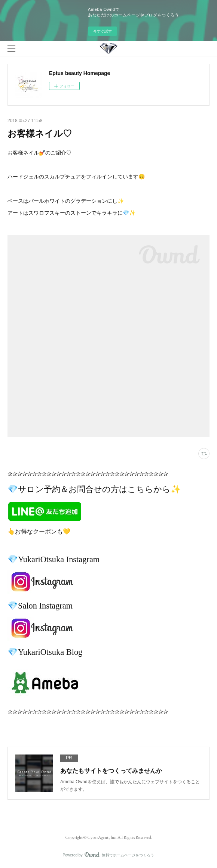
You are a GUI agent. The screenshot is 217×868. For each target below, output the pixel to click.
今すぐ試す (103, 31)
